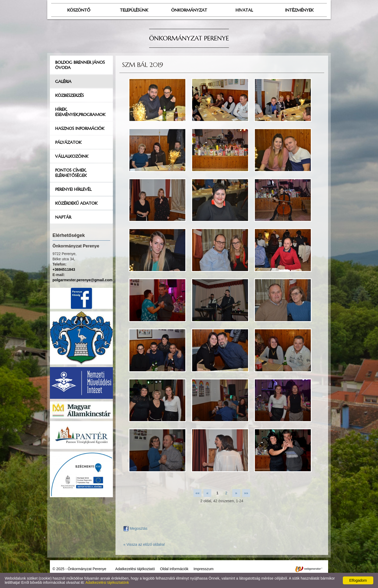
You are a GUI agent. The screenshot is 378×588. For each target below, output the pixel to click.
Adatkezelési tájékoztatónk (107, 582)
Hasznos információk (80, 128)
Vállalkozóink (72, 156)
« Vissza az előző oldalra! (144, 544)
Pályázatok (68, 142)
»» (246, 493)
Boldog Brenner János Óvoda (80, 65)
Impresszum (203, 569)
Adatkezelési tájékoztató (135, 569)
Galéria (63, 81)
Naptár (63, 217)
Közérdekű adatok (76, 203)
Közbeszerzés (69, 95)
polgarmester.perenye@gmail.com (82, 280)
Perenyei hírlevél (73, 189)
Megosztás (135, 528)
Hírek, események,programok (80, 112)
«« (198, 493)
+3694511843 (64, 269)
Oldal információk (174, 569)
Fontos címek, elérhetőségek (71, 173)
